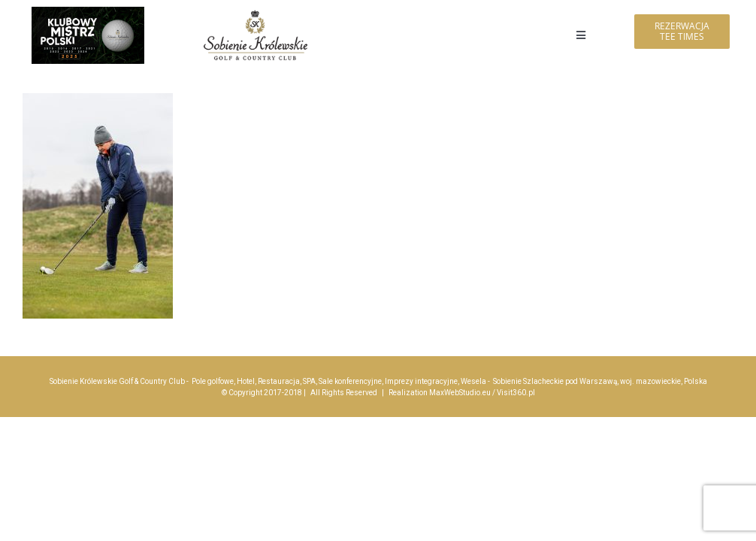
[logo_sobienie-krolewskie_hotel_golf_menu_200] (256, 13)
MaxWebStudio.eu (460, 393)
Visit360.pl (516, 393)
